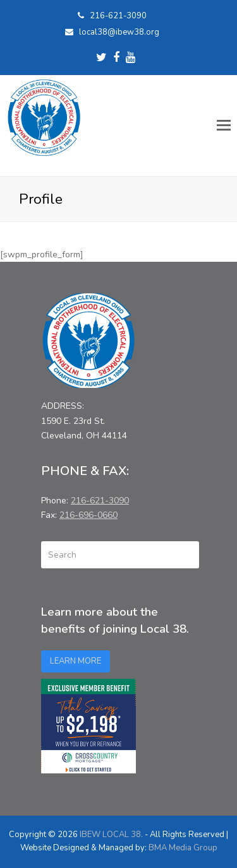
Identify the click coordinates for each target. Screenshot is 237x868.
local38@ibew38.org (119, 32)
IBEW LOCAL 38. (111, 835)
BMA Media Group (183, 848)
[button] (224, 126)
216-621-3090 (118, 16)
